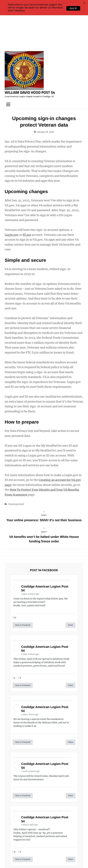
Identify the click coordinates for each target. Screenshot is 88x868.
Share (71, 591)
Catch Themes (56, 860)
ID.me (27, 201)
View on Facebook (23, 591)
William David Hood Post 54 (30, 59)
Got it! (73, 8)
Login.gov (12, 201)
